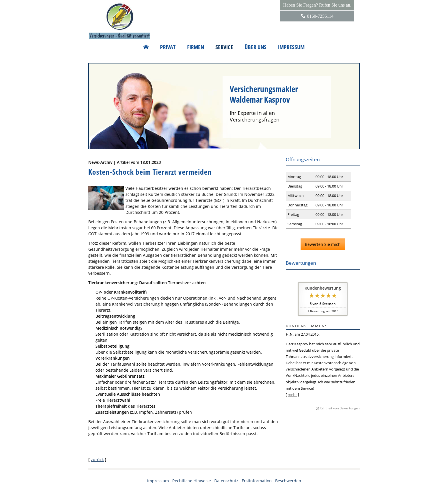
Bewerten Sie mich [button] (323, 244)
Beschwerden (288, 481)
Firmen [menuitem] (196, 47)
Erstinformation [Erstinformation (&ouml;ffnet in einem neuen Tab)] (257, 481)
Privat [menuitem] (168, 47)
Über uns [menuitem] (256, 47)
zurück (97, 460)
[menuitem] (146, 47)
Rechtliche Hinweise (192, 481)
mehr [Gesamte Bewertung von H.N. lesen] (292, 395)
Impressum (158, 481)
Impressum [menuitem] (291, 47)
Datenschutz (226, 481)
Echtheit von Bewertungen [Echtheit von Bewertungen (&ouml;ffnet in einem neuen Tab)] (340, 408)
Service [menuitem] (224, 47)
